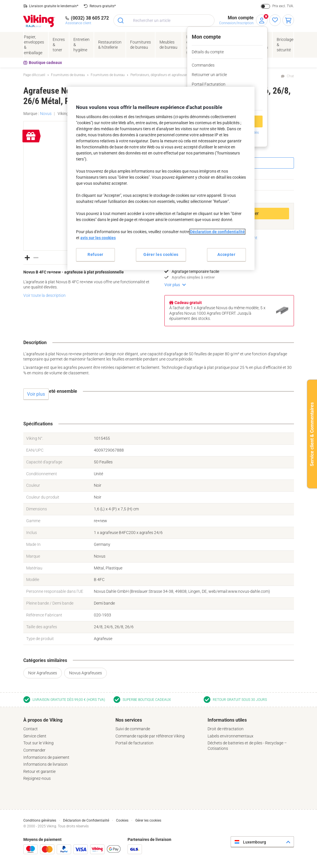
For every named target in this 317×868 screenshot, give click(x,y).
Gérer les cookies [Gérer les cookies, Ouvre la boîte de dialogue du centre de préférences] (161, 254)
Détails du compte (208, 52)
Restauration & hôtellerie (110, 45)
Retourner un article (209, 75)
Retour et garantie (39, 771)
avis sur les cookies (98, 238)
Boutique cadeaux (43, 63)
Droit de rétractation (226, 729)
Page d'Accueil (34, 75)
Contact (31, 729)
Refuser (95, 254)
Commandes (203, 65)
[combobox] (164, 20)
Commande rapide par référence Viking (150, 736)
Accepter (226, 254)
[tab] (67, 749)
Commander (34, 750)
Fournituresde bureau (141, 45)
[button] (27, 257)
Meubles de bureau (168, 45)
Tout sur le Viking (38, 743)
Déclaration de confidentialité (217, 232)
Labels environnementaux (230, 736)
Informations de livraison (45, 764)
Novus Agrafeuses (86, 673)
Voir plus (172, 285)
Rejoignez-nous (37, 778)
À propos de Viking (43, 720)
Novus (46, 114)
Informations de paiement (46, 757)
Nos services (129, 720)
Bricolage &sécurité (285, 45)
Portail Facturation (209, 84)
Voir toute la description (44, 295)
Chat (290, 76)
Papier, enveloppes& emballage (34, 45)
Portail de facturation (134, 743)
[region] (161, 178)
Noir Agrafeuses (43, 673)
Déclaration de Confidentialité (86, 820)
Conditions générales (40, 820)
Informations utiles (227, 720)
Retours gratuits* (103, 6)
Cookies (122, 820)
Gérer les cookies (148, 820)
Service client (35, 736)
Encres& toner (59, 45)
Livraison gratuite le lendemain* (54, 6)
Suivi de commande (133, 729)
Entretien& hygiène (81, 45)
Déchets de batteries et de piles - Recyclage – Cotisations (247, 746)
